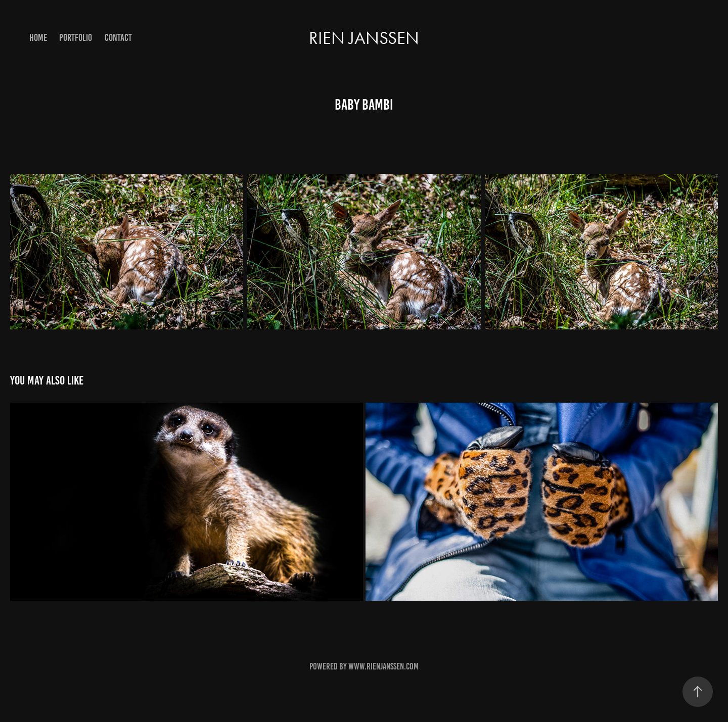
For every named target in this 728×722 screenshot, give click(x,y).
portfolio (76, 38)
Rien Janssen (364, 38)
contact (118, 38)
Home (38, 38)
